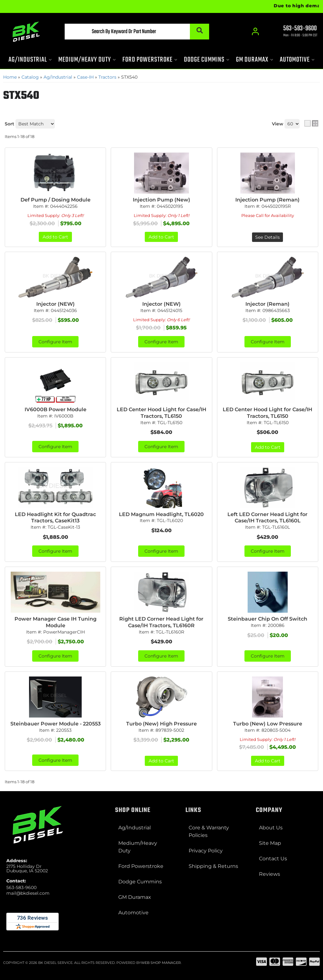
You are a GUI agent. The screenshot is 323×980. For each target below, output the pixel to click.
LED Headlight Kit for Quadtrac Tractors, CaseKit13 (55, 518)
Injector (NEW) (56, 304)
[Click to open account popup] (255, 32)
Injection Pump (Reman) (267, 200)
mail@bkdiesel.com (28, 893)
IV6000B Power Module (56, 409)
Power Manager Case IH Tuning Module (56, 622)
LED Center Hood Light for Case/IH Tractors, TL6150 (161, 413)
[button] (137, 32)
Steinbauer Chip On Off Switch (267, 619)
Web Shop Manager (161, 963)
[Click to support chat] (295, 32)
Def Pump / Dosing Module (56, 200)
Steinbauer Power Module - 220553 (56, 724)
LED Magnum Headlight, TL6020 (161, 514)
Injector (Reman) (267, 304)
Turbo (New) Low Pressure (268, 724)
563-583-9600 (21, 887)
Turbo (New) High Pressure (161, 724)
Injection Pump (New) (161, 200)
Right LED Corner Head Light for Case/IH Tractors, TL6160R (161, 622)
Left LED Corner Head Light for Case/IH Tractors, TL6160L (267, 518)
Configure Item (55, 342)
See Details (267, 237)
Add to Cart (55, 237)
